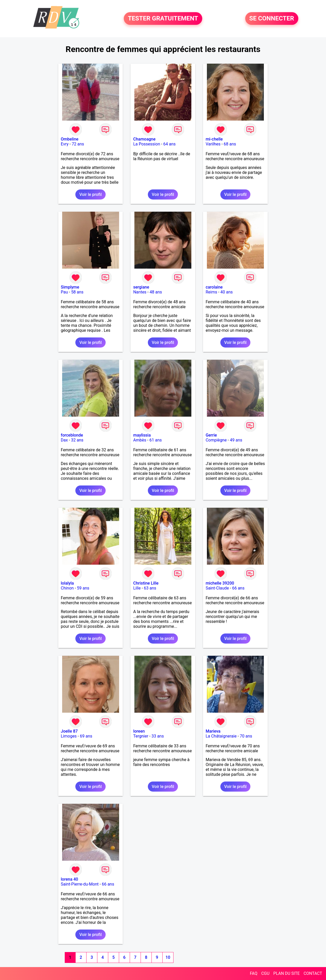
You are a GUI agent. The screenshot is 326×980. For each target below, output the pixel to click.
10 (168, 957)
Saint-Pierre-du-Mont (80, 884)
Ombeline (70, 139)
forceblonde (72, 435)
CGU (265, 973)
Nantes (140, 292)
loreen (139, 731)
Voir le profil (90, 194)
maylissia (142, 435)
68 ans (230, 144)
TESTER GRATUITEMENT (163, 19)
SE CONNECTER (272, 19)
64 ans (170, 144)
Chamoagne (144, 139)
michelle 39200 (220, 583)
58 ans (77, 292)
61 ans (156, 440)
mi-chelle (214, 139)
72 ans (78, 144)
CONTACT (313, 973)
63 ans (150, 588)
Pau (64, 292)
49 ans (236, 440)
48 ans (156, 292)
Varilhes (213, 144)
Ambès (140, 440)
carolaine (214, 287)
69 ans (86, 736)
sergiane (141, 287)
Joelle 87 (69, 731)
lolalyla (67, 583)
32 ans (77, 440)
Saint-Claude (217, 588)
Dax (64, 440)
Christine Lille (146, 583)
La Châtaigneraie (221, 736)
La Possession (147, 144)
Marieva (213, 731)
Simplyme (70, 287)
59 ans (83, 588)
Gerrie (211, 435)
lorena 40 (70, 879)
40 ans (227, 292)
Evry (65, 144)
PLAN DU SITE (287, 973)
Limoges (69, 736)
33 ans (158, 736)
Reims (211, 292)
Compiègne (216, 440)
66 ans (238, 588)
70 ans (246, 736)
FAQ (254, 973)
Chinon (67, 588)
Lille (137, 588)
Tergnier (141, 736)
